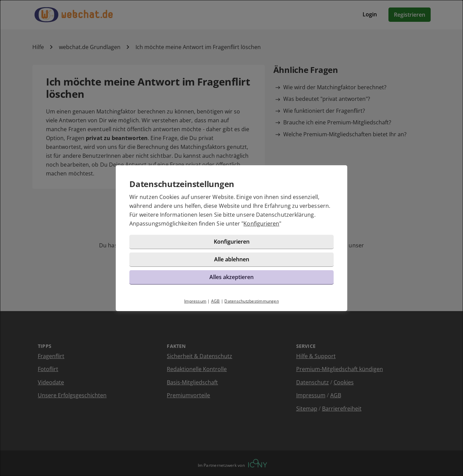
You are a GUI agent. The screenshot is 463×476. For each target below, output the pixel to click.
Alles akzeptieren (231, 277)
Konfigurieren (261, 224)
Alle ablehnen (232, 259)
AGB (215, 301)
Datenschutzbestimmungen (252, 301)
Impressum (195, 301)
